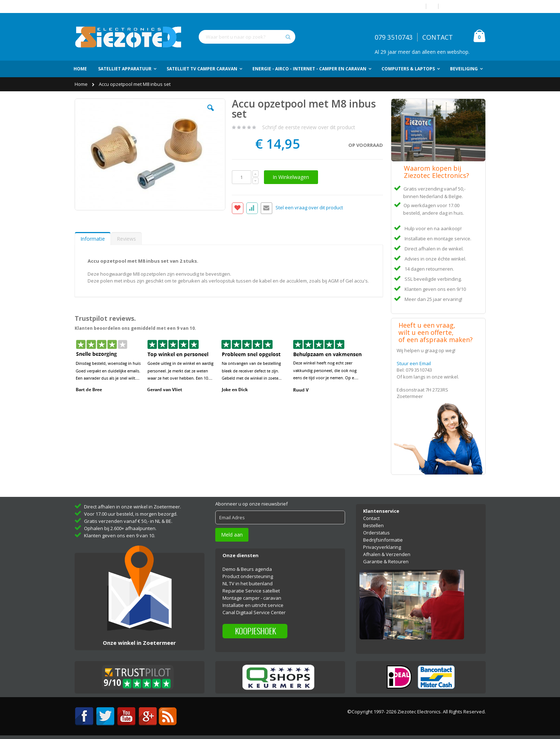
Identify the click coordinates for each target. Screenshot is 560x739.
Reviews (126, 239)
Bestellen (373, 525)
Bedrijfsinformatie (383, 540)
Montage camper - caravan (252, 598)
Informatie (93, 239)
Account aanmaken (465, 6)
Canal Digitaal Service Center (254, 612)
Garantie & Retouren (386, 561)
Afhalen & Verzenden (387, 554)
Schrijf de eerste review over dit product (309, 127)
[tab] (93, 239)
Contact (371, 518)
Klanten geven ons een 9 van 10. (120, 535)
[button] (211, 113)
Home (82, 84)
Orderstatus (376, 533)
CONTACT (438, 37)
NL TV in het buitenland (248, 583)
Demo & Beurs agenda (247, 569)
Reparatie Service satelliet (251, 591)
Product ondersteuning (248, 576)
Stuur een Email (414, 363)
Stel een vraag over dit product (309, 208)
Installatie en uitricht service (253, 605)
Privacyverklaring (382, 547)
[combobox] (247, 37)
